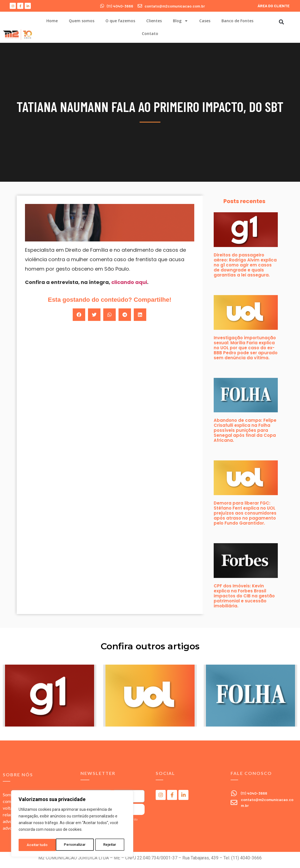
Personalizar (38, 845)
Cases (205, 21)
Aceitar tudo (108, 845)
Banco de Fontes (237, 21)
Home (52, 21)
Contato (150, 33)
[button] (282, 22)
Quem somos (82, 21)
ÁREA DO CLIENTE (273, 6)
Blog (181, 21)
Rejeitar (73, 845)
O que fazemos (120, 21)
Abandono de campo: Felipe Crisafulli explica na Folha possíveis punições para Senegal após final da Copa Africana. (245, 430)
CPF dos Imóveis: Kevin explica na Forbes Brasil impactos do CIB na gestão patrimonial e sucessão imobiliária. (244, 596)
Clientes (154, 21)
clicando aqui (129, 282)
